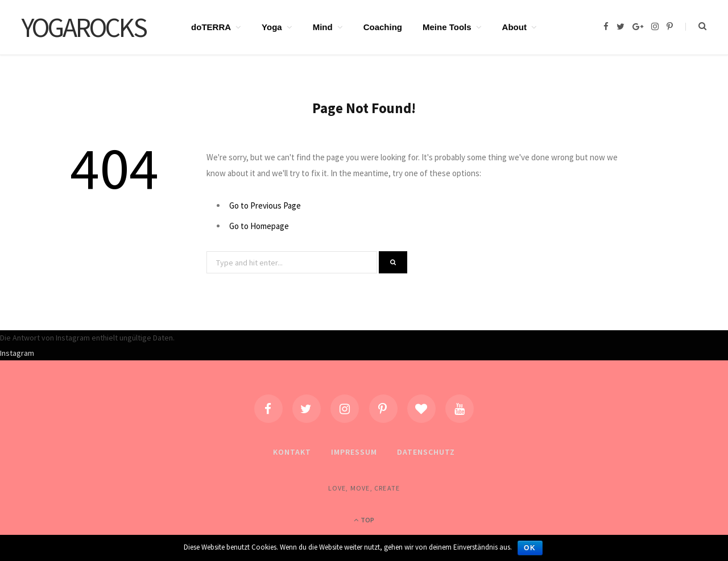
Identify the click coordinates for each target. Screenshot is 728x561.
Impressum (354, 452)
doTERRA (211, 27)
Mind (323, 27)
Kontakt (292, 452)
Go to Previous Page (265, 205)
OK (530, 548)
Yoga (272, 27)
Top (364, 520)
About (514, 27)
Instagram (17, 353)
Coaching (383, 27)
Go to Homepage (259, 226)
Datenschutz (426, 452)
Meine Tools (447, 27)
